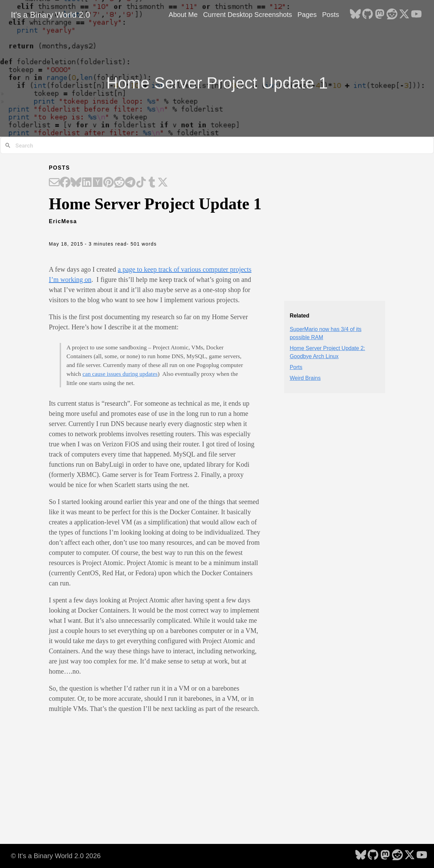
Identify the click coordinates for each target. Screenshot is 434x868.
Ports (296, 367)
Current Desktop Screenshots (248, 15)
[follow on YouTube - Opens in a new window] (416, 15)
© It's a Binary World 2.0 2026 (56, 856)
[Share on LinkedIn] (87, 183)
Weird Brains (305, 378)
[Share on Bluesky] (76, 183)
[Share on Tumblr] (152, 183)
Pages (307, 15)
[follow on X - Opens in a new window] (404, 15)
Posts (331, 15)
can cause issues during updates (120, 374)
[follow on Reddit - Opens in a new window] (392, 15)
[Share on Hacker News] (98, 183)
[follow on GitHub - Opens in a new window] (368, 15)
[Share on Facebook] (65, 183)
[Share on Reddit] (119, 183)
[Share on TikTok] (141, 183)
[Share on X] (163, 183)
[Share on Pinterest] (108, 183)
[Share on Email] (54, 183)
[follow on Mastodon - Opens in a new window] (380, 15)
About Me (183, 15)
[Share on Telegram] (130, 183)
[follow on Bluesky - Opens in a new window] (355, 15)
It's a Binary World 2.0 (51, 15)
